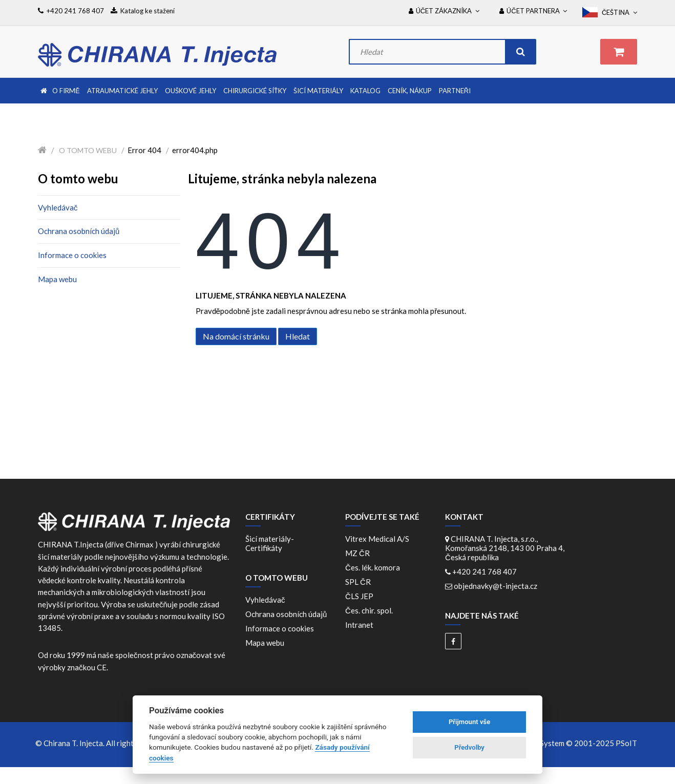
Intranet (359, 625)
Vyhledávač (58, 207)
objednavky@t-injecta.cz (495, 586)
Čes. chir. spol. (371, 610)
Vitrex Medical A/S (379, 539)
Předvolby (469, 747)
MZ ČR (359, 553)
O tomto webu (88, 150)
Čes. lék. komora (374, 567)
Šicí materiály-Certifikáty (270, 543)
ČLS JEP (361, 596)
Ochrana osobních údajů (79, 231)
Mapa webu (57, 279)
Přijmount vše (469, 722)
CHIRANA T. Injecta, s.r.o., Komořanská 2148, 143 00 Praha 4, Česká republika (505, 548)
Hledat (298, 336)
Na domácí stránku (236, 336)
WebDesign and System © (561, 743)
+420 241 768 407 (484, 571)
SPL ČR (360, 582)
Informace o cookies (72, 255)
